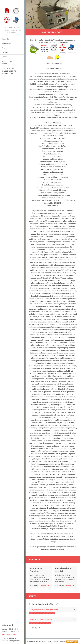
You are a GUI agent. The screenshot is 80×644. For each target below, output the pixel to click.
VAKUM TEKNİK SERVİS (8, 62)
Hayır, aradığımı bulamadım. (41, 619)
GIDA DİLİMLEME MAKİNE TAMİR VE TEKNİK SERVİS (9, 71)
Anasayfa (5, 39)
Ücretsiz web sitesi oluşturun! (57, 641)
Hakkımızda (6, 43)
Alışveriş (5, 48)
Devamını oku (45, 585)
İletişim (5, 57)
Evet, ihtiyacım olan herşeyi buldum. (44, 610)
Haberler (5, 52)
